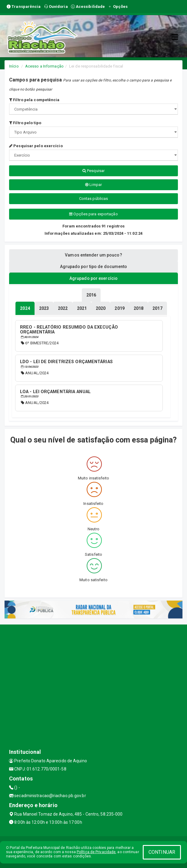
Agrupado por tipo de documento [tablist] (94, 267)
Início (14, 66)
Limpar (93, 185)
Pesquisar (93, 171)
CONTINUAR (162, 852)
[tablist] (25, 308)
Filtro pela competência (34, 100)
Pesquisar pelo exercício (36, 146)
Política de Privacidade (96, 852)
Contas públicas (94, 199)
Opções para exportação (93, 214)
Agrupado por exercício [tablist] (93, 278)
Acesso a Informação (44, 66)
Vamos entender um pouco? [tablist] (93, 255)
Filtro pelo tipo (25, 123)
